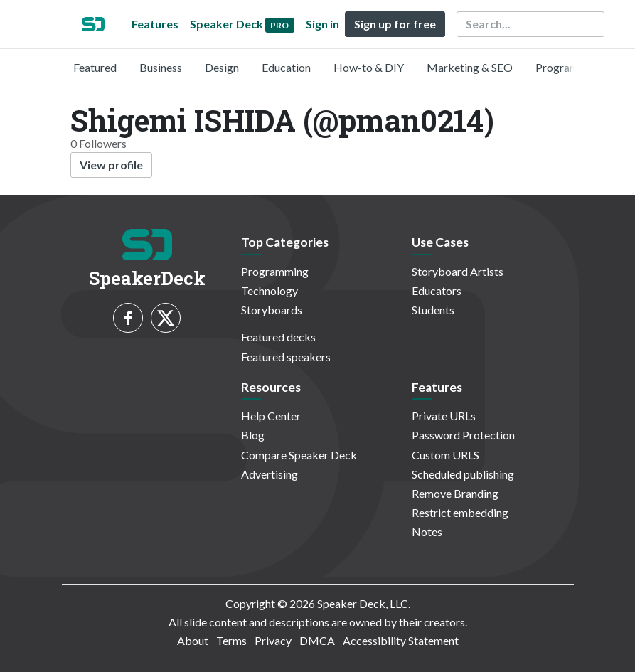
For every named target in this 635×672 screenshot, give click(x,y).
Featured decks (278, 337)
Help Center (271, 416)
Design (222, 67)
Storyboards (272, 310)
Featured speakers (286, 357)
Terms (231, 640)
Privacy (273, 640)
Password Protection (463, 435)
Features (155, 24)
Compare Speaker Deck (299, 455)
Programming (569, 67)
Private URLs (444, 416)
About (193, 640)
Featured (95, 67)
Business (161, 67)
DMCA (317, 640)
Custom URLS (445, 455)
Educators (437, 290)
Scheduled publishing (463, 474)
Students (433, 310)
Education (286, 67)
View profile (111, 165)
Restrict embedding (460, 512)
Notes (427, 532)
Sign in (322, 24)
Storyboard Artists (458, 271)
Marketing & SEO (470, 67)
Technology (270, 290)
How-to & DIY (369, 67)
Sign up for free (395, 24)
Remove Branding (455, 493)
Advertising (270, 474)
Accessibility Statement (401, 640)
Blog (253, 435)
